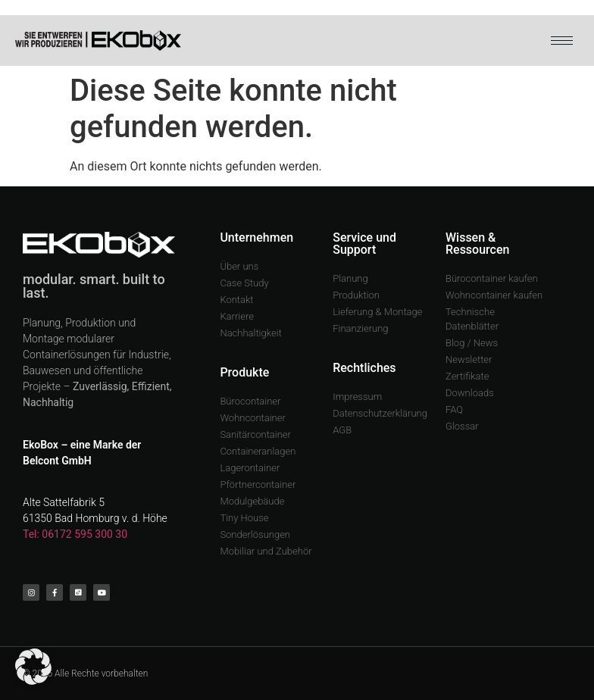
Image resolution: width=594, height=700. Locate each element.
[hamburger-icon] (562, 41)
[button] (33, 667)
